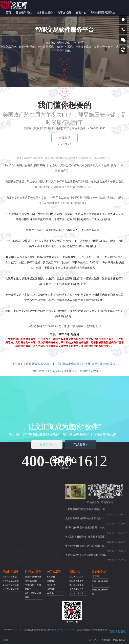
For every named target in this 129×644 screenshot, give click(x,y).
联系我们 (51, 593)
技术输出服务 (45, 12)
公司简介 (51, 577)
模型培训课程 (31, 581)
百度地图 (115, 631)
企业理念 (51, 581)
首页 (8, 12)
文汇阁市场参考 (76, 581)
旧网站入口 (94, 640)
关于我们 (106, 640)
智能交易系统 (119, 640)
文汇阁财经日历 (76, 593)
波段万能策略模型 (11, 589)
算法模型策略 (24, 12)
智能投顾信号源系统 (103, 12)
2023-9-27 (65, 144)
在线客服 (64, 138)
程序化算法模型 (10, 577)
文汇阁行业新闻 (76, 577)
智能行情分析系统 (33, 577)
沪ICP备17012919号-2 (67, 630)
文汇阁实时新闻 (76, 589)
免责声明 (51, 589)
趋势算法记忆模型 (11, 581)
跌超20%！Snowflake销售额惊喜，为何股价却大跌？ (70, 371)
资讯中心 (81, 12)
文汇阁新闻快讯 (76, 585)
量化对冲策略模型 (11, 585)
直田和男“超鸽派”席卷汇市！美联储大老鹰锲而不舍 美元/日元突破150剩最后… (70, 364)
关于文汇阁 (64, 12)
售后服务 (51, 585)
